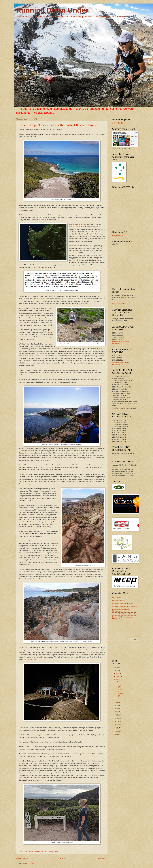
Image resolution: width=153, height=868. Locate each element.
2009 (116, 734)
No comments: (53, 851)
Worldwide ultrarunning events (122, 603)
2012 (116, 725)
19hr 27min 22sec (31, 659)
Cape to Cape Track (79, 224)
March (119, 680)
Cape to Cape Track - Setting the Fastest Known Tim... (119, 691)
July (118, 673)
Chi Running (116, 597)
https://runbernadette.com (121, 304)
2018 (116, 705)
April (118, 677)
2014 (116, 718)
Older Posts (102, 859)
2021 (116, 667)
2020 (116, 671)
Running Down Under (52, 10)
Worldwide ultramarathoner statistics (124, 606)
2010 (116, 731)
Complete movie (118, 236)
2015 (116, 715)
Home (62, 859)
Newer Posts (22, 859)
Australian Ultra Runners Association (125, 614)
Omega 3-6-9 (87, 754)
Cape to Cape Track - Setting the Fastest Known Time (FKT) (62, 125)
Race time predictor (119, 600)
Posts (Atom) (30, 863)
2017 (116, 709)
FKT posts (47, 332)
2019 (116, 702)
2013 (116, 721)
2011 (116, 728)
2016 (116, 712)
